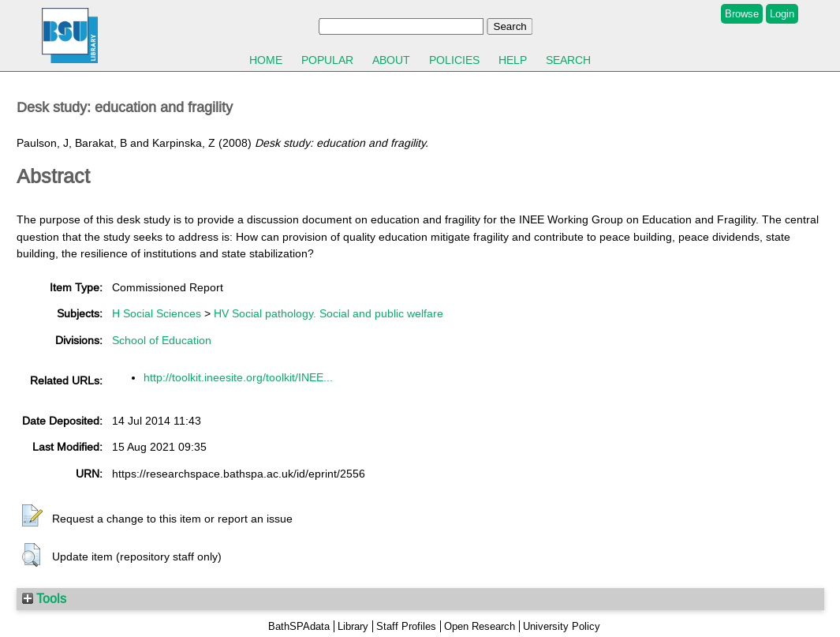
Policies (454, 60)
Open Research (480, 626)
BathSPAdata (299, 626)
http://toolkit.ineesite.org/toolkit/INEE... (238, 377)
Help (513, 60)
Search (568, 60)
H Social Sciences (157, 313)
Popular (327, 60)
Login (782, 14)
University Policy (562, 626)
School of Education (162, 340)
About (391, 60)
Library (353, 626)
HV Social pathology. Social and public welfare (329, 313)
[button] (32, 516)
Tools (44, 598)
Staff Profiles (406, 626)
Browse (742, 14)
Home (266, 60)
